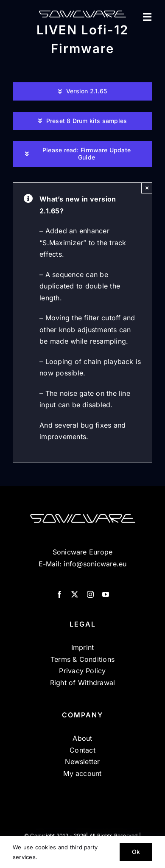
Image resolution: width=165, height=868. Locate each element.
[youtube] (106, 594)
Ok (136, 852)
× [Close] (147, 188)
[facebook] (59, 594)
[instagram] (90, 594)
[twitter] (75, 594)
